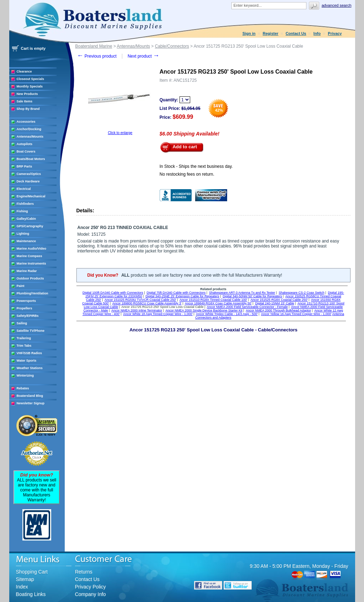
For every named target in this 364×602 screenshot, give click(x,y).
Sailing (22, 323)
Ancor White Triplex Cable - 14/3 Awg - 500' (227, 314)
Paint (21, 286)
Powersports (26, 301)
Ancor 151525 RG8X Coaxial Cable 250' (279, 300)
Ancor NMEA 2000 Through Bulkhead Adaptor (278, 310)
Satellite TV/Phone (31, 331)
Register (271, 33)
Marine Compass (30, 256)
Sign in (249, 33)
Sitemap (25, 579)
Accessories (26, 122)
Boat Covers (26, 151)
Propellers (25, 308)
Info (317, 33)
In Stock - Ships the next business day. (196, 166)
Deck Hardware (28, 181)
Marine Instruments (31, 263)
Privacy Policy (90, 587)
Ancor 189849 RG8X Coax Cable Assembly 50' (218, 303)
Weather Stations (30, 368)
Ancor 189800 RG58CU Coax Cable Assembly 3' (147, 303)
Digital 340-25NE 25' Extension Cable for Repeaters (182, 296)
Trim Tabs (24, 346)
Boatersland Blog (30, 396)
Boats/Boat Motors (31, 159)
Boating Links (31, 594)
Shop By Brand (28, 109)
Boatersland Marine (94, 46)
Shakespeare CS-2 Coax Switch (302, 293)
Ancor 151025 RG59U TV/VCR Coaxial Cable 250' (140, 300)
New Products (27, 94)
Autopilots (25, 144)
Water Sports (27, 361)
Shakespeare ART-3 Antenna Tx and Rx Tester (242, 293)
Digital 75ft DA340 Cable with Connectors (176, 293)
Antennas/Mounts (30, 137)
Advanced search (337, 5)
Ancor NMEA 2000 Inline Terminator (137, 310)
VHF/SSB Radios (30, 353)
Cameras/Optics (29, 174)
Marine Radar (27, 271)
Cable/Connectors (172, 46)
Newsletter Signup (31, 403)
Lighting (23, 234)
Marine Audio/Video (32, 249)
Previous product (97, 56)
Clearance (24, 71)
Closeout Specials (31, 79)
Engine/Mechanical (31, 196)
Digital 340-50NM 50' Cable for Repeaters (253, 296)
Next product (143, 56)
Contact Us (296, 33)
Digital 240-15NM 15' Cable (275, 303)
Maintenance (26, 241)
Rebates (23, 388)
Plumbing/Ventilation (33, 293)
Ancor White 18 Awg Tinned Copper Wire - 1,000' (158, 314)
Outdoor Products (30, 278)
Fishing (22, 211)
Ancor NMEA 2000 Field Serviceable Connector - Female (247, 307)
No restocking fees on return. (187, 174)
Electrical (24, 189)
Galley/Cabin (26, 219)
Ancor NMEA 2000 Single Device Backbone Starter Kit (204, 310)
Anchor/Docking (29, 129)
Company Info (90, 594)
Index (22, 587)
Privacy (335, 33)
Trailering (24, 338)
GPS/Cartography (30, 226)
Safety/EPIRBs (28, 316)
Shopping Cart (32, 572)
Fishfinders (25, 204)
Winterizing (25, 375)
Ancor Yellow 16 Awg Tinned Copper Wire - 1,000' (296, 314)
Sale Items (25, 101)
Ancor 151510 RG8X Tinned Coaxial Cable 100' (213, 300)
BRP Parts (25, 166)
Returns (84, 572)
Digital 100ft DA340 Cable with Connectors (113, 293)
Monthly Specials (30, 86)
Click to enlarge (120, 133)
